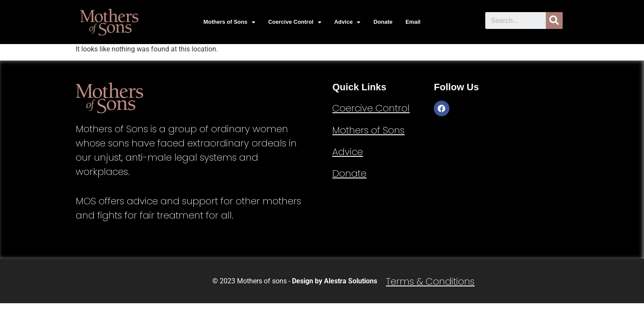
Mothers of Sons (229, 22)
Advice (348, 22)
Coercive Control (295, 22)
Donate (383, 22)
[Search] (554, 21)
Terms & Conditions (430, 281)
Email (413, 22)
